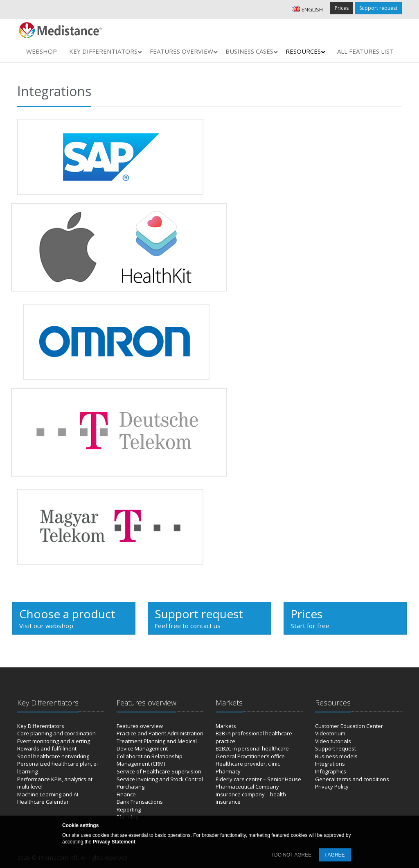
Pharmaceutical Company (247, 787)
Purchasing (131, 787)
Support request (378, 8)
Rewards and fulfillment (47, 748)
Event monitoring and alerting (54, 741)
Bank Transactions (140, 802)
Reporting (129, 809)
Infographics (331, 771)
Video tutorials (333, 741)
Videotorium (330, 733)
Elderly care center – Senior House (258, 779)
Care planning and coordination (56, 733)
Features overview (140, 726)
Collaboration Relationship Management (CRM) (150, 760)
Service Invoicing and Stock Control (160, 779)
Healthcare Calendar (43, 802)
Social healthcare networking (53, 756)
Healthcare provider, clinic (248, 764)
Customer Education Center (349, 726)
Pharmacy (228, 771)
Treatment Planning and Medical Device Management (157, 745)
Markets (226, 726)
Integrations (330, 764)
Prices (342, 8)
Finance (126, 794)
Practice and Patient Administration (160, 733)
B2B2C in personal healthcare (252, 748)
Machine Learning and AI (48, 794)
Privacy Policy (332, 787)
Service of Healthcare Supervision (159, 771)
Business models (336, 756)
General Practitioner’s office (250, 756)
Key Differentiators (41, 726)
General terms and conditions (352, 779)
